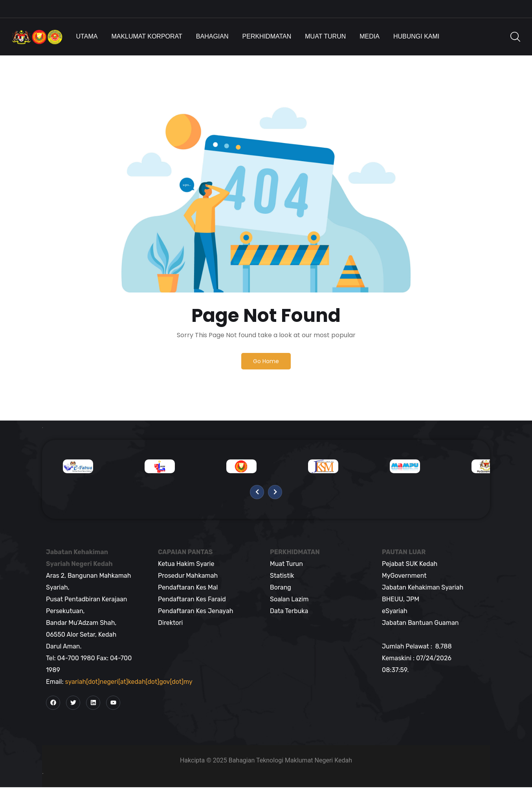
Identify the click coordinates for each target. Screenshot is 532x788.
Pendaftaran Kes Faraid (192, 600)
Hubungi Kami (416, 36)
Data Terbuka (289, 611)
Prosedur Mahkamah (188, 576)
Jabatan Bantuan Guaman (420, 623)
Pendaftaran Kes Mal (188, 588)
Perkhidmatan (267, 36)
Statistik (282, 576)
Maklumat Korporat (147, 36)
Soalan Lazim (289, 600)
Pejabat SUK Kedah (410, 564)
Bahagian (212, 36)
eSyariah (395, 611)
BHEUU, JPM (401, 600)
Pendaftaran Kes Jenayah (195, 611)
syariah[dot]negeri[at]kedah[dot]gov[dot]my (129, 682)
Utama (87, 36)
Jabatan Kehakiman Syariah (423, 588)
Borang (281, 588)
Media (370, 36)
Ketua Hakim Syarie (186, 564)
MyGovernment (404, 576)
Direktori (170, 623)
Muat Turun (325, 36)
